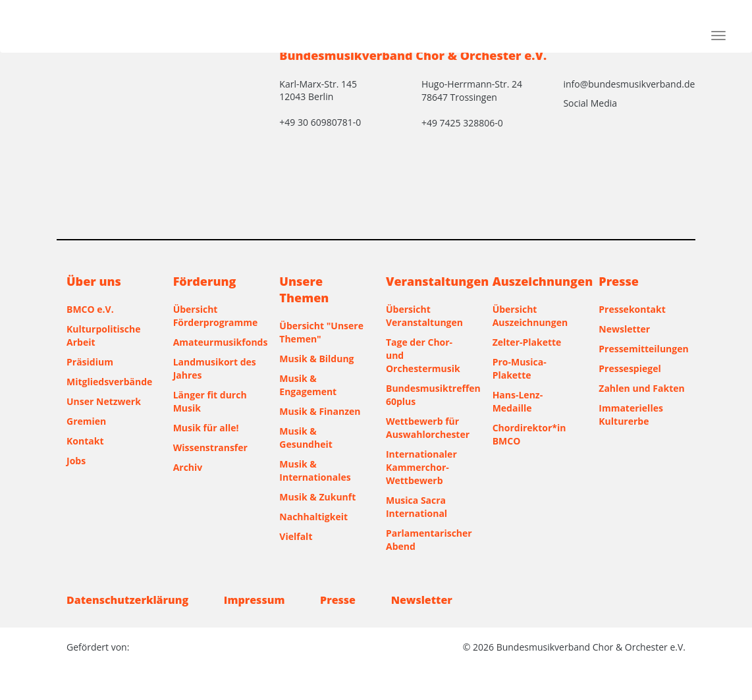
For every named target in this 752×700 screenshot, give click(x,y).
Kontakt (85, 441)
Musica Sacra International (416, 507)
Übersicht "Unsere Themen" (321, 332)
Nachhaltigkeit (313, 517)
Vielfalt (296, 536)
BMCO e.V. (90, 309)
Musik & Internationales (315, 471)
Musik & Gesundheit (306, 438)
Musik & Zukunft (317, 497)
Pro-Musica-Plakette (520, 368)
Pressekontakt (632, 309)
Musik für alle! (206, 428)
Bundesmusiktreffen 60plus (429, 395)
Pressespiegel (630, 368)
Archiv (188, 467)
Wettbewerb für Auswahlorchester (428, 428)
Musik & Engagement (308, 385)
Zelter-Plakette (527, 342)
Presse (338, 600)
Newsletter (624, 329)
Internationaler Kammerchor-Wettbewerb (421, 467)
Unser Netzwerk (104, 401)
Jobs (76, 461)
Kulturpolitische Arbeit (103, 336)
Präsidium (90, 362)
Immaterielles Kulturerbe (631, 415)
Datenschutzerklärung (127, 600)
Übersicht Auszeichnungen (530, 316)
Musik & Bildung (316, 359)
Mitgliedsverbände (109, 382)
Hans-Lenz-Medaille (518, 401)
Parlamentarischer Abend (429, 540)
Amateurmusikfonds (217, 342)
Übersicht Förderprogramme (216, 316)
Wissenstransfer (210, 447)
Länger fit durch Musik (210, 401)
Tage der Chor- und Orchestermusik (423, 355)
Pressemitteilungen (642, 349)
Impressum (255, 600)
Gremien (86, 421)
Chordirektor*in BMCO (529, 434)
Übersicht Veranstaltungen (424, 316)
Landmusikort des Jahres (215, 368)
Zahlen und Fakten (641, 388)
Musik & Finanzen (320, 411)
